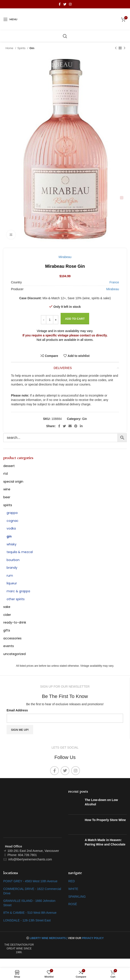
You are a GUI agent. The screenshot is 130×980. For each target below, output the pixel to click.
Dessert (9, 466)
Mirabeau (65, 257)
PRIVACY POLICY (93, 938)
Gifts (7, 630)
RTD (5, 474)
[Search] (65, 36)
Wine (7, 489)
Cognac (13, 521)
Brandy (12, 568)
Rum (10, 576)
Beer (7, 497)
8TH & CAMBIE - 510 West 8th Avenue (30, 913)
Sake (7, 607)
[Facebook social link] (60, 4)
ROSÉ (73, 904)
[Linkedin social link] (81, 426)
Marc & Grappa (18, 591)
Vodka (11, 528)
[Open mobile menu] (10, 19)
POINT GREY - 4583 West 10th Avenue (30, 881)
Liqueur (12, 583)
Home (10, 48)
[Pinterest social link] (76, 426)
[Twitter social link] (65, 4)
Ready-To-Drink (15, 622)
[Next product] (125, 48)
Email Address (17, 710)
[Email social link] (70, 426)
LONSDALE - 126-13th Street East (27, 920)
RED (72, 881)
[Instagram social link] (70, 4)
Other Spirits (16, 599)
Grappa (12, 513)
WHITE (73, 889)
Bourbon (13, 560)
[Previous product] (116, 48)
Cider (7, 615)
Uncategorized (14, 654)
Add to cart (75, 319)
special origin (13, 482)
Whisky (12, 544)
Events (9, 646)
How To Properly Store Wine (105, 820)
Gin (32, 48)
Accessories (12, 638)
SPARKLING (77, 897)
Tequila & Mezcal (20, 552)
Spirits (22, 48)
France (114, 282)
